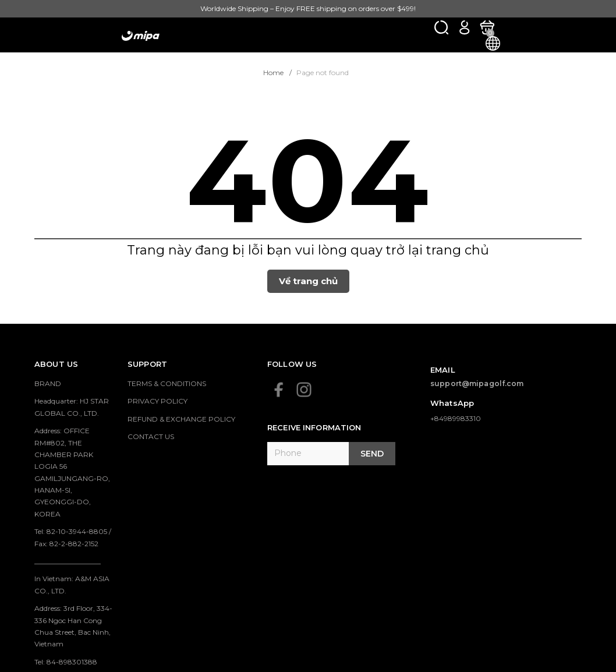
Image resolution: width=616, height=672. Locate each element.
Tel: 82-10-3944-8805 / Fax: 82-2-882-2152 (73, 537)
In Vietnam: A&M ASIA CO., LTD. (72, 584)
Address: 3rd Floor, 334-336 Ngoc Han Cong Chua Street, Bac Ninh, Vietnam (73, 626)
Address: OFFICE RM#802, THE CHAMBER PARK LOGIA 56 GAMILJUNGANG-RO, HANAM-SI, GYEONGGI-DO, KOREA (72, 472)
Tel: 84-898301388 (66, 662)
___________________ (68, 561)
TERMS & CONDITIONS (167, 383)
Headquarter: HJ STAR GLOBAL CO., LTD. (72, 407)
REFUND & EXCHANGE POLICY (181, 419)
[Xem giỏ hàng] (487, 27)
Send (372, 454)
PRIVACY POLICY (157, 401)
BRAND (48, 383)
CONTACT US (151, 436)
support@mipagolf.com (477, 383)
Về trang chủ (308, 281)
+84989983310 (456, 418)
